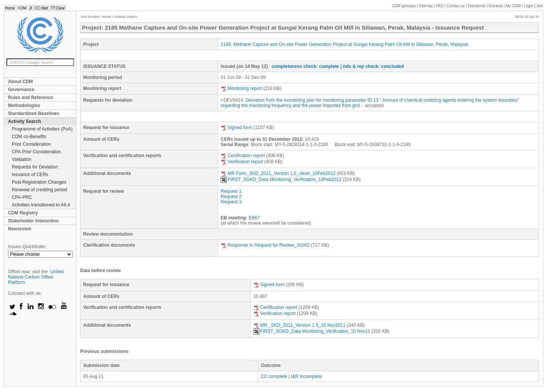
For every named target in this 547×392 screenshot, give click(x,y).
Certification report (243, 156)
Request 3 (231, 202)
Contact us (456, 6)
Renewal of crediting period (39, 190)
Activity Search (25, 121)
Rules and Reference (31, 98)
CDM (22, 8)
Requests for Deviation (35, 167)
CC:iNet (41, 8)
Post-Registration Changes (39, 182)
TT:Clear (58, 8)
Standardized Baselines (34, 113)
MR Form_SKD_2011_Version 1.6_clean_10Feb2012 (278, 173)
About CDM (20, 82)
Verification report (242, 162)
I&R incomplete (306, 376)
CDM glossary (404, 6)
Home (10, 8)
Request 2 (231, 197)
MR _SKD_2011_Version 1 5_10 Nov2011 (300, 325)
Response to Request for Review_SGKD (265, 245)
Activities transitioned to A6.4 (41, 205)
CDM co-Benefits (29, 137)
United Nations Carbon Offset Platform (36, 277)
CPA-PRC (22, 197)
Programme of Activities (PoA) (42, 129)
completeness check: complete (305, 66)
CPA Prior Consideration (36, 152)
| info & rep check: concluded (372, 66)
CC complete (274, 376)
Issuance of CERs (30, 175)
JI (30, 8)
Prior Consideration (31, 144)
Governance (21, 90)
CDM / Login (520, 6)
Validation (22, 159)
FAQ (439, 6)
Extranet (496, 6)
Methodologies (24, 105)
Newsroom (20, 229)
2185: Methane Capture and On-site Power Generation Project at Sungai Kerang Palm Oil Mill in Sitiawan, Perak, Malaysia (345, 44)
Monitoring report (241, 88)
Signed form (236, 128)
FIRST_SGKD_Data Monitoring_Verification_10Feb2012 (281, 179)
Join (540, 6)
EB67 (254, 218)
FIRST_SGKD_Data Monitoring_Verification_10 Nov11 (312, 331)
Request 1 (231, 191)
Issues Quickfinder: (27, 247)
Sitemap (426, 6)
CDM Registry (23, 213)
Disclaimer (477, 6)
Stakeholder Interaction (33, 221)
